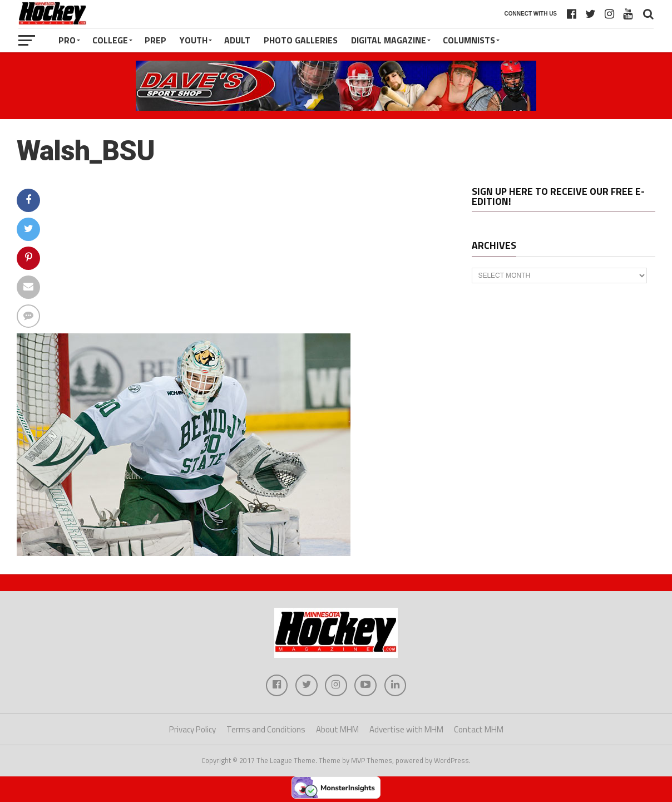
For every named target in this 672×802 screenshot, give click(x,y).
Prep (155, 40)
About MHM (337, 730)
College (110, 40)
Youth (194, 40)
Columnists (469, 40)
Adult (237, 40)
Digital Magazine (389, 40)
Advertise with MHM (406, 730)
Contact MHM (479, 730)
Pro (67, 40)
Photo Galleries (301, 40)
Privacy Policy (192, 730)
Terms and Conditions (266, 730)
